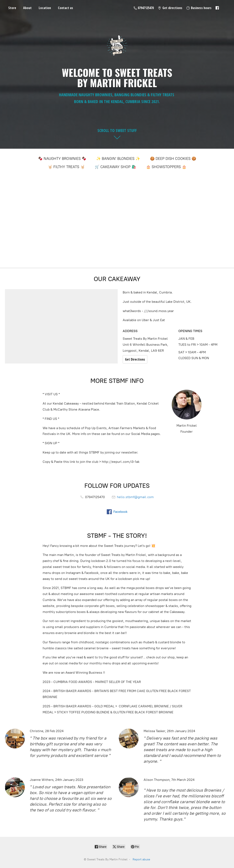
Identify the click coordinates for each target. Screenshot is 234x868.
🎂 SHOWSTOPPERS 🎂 (166, 167)
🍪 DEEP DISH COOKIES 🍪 (173, 159)
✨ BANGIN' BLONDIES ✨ (118, 159)
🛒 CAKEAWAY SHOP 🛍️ (115, 167)
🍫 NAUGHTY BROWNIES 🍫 (62, 159)
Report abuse (141, 859)
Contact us (65, 8)
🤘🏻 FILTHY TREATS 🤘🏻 (66, 167)
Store (12, 8)
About (27, 8)
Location (45, 8)
